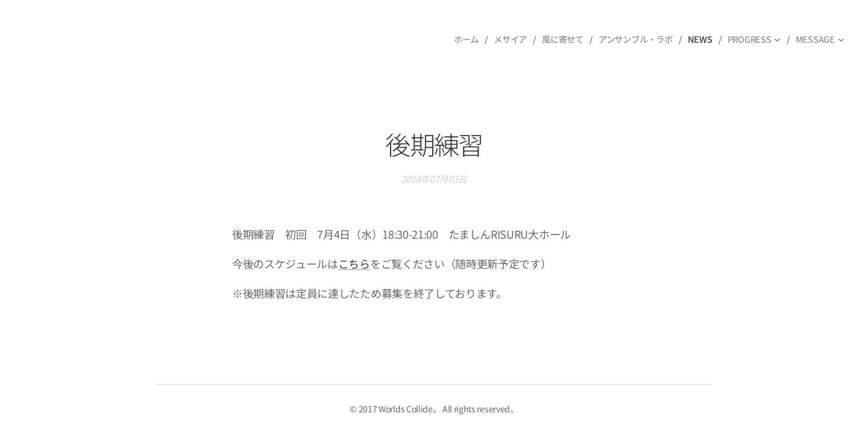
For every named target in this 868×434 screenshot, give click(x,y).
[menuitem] (467, 39)
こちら (354, 263)
